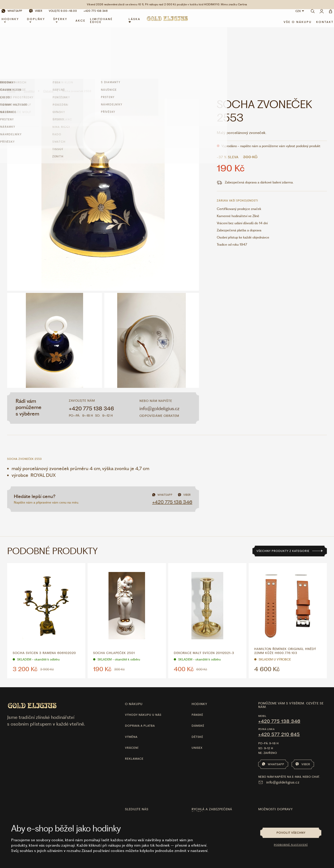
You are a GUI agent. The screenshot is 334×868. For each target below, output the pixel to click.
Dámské (198, 675)
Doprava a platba (140, 675)
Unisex (197, 697)
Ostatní (48, 40)
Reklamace (134, 708)
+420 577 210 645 (279, 684)
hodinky (199, 653)
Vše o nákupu (293, 26)
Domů (11, 40)
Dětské (197, 686)
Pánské (197, 664)
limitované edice (104, 25)
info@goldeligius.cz (159, 358)
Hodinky (15, 24)
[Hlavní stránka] (167, 25)
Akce (83, 24)
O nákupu (134, 653)
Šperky (63, 24)
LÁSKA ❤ (135, 25)
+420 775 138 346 (91, 358)
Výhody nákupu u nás (143, 664)
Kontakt (320, 26)
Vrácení (132, 697)
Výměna (131, 686)
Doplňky (40, 24)
